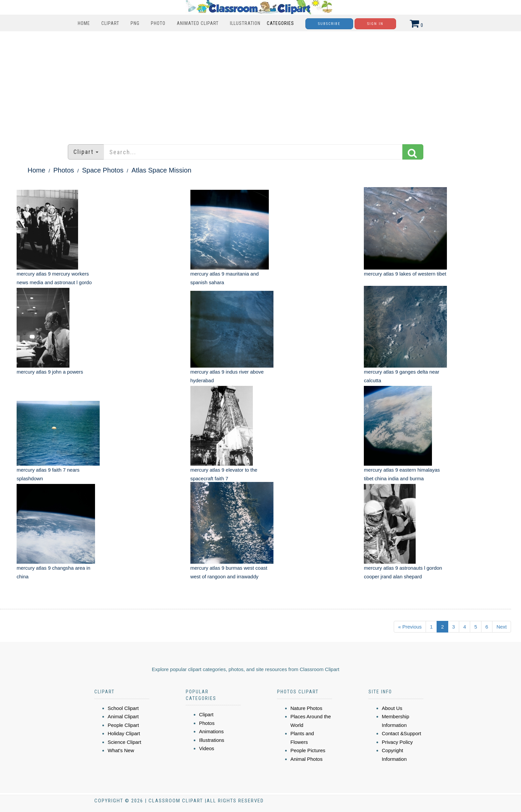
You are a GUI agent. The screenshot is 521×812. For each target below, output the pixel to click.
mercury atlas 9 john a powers (50, 372)
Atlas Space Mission (161, 170)
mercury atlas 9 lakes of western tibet (405, 274)
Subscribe (329, 24)
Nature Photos (306, 708)
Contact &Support (401, 733)
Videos (207, 748)
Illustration (245, 23)
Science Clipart (124, 742)
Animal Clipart (123, 716)
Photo (158, 23)
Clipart (110, 23)
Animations (211, 731)
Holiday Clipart (124, 733)
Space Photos (103, 170)
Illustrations (212, 740)
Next (502, 627)
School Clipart (123, 708)
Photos (64, 170)
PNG (135, 23)
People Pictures (308, 750)
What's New (121, 750)
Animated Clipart (198, 23)
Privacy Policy (397, 742)
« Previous (410, 627)
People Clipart (123, 725)
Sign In (375, 24)
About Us (392, 708)
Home (84, 23)
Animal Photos (307, 759)
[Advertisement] (260, 84)
